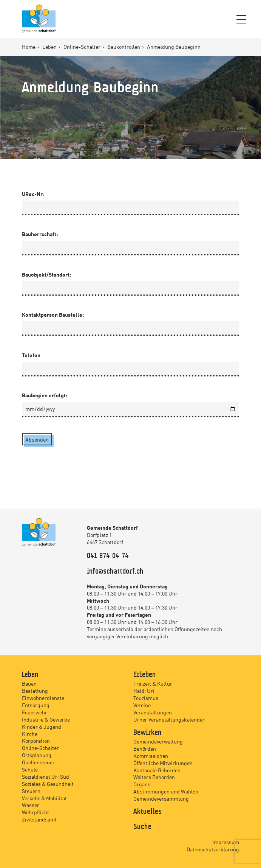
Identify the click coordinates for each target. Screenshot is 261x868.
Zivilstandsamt (39, 819)
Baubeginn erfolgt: (45, 395)
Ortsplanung (37, 755)
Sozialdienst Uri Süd (46, 776)
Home (29, 47)
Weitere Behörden (154, 777)
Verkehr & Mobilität (44, 798)
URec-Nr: (33, 194)
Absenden (37, 439)
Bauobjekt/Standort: (46, 274)
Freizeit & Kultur (153, 683)
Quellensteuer (38, 762)
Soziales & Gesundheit (48, 784)
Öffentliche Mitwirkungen (163, 763)
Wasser (31, 805)
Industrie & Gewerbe (46, 719)
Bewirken (147, 733)
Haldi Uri (144, 691)
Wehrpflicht (36, 812)
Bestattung (35, 691)
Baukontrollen (124, 47)
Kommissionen (151, 756)
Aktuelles (147, 812)
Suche (142, 827)
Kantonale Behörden (157, 770)
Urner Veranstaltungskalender (169, 719)
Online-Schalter (83, 47)
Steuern (31, 791)
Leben (50, 47)
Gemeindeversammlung (161, 798)
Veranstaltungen (153, 712)
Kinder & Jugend (42, 726)
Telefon (31, 355)
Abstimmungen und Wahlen (166, 791)
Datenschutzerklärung (213, 849)
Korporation (36, 740)
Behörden (145, 748)
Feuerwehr (35, 712)
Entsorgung (36, 705)
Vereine (142, 705)
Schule (30, 769)
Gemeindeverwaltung (158, 741)
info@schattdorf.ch (115, 572)
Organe (142, 784)
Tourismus (146, 698)
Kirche (30, 734)
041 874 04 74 (108, 556)
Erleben (144, 675)
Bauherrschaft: (40, 234)
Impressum (226, 842)
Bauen (29, 683)
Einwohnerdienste (43, 698)
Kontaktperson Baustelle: (53, 314)
